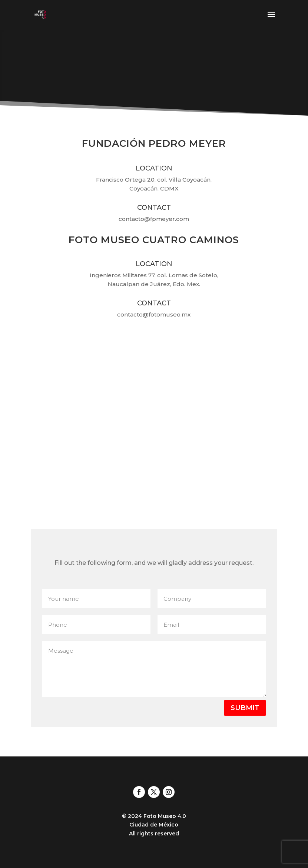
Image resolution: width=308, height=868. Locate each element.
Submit (245, 708)
